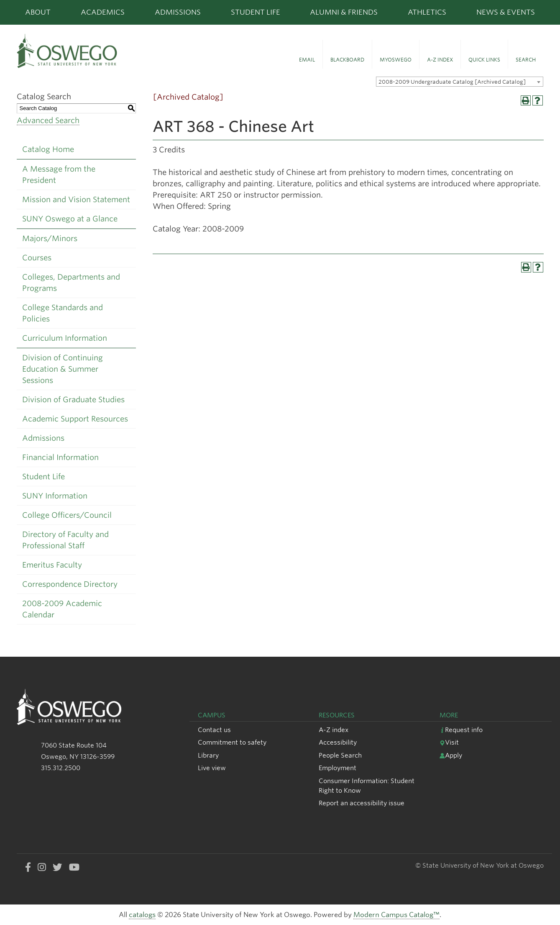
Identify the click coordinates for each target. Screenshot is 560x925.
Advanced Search (48, 120)
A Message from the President (59, 175)
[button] (307, 54)
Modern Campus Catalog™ (396, 915)
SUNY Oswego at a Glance (70, 219)
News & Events (506, 12)
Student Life (256, 12)
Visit (449, 742)
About (38, 12)
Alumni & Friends (344, 12)
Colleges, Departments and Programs (71, 283)
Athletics (427, 12)
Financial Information (60, 457)
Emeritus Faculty (52, 565)
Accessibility (338, 742)
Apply (451, 755)
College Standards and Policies (63, 313)
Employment (338, 768)
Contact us (214, 730)
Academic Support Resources (75, 419)
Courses (37, 258)
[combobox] (460, 82)
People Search (340, 755)
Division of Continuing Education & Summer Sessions (63, 369)
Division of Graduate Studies (73, 400)
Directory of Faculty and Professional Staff (65, 540)
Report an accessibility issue (362, 803)
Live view (212, 768)
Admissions (178, 12)
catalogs (142, 915)
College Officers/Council (67, 515)
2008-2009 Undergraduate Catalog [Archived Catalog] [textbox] (452, 82)
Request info (461, 730)
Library (208, 755)
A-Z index (334, 730)
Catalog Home (48, 149)
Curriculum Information (65, 338)
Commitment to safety (232, 742)
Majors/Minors (50, 238)
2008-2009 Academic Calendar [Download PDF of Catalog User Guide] (62, 609)
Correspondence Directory (70, 584)
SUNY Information (55, 496)
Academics (103, 12)
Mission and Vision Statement (76, 199)
